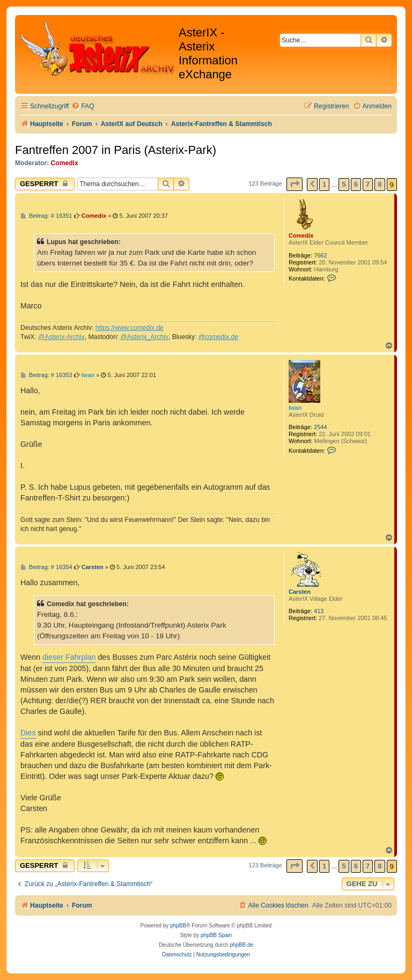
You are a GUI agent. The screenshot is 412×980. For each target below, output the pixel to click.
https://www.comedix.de (130, 328)
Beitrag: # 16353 (46, 375)
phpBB (178, 926)
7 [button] (368, 184)
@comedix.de (218, 337)
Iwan (295, 408)
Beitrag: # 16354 (46, 567)
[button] (295, 184)
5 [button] (344, 184)
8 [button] (380, 184)
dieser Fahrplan (69, 657)
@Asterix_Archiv (144, 337)
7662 (320, 255)
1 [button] (324, 184)
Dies (28, 733)
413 (319, 611)
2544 (320, 427)
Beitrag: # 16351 (46, 216)
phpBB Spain (216, 935)
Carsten (300, 592)
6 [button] (356, 184)
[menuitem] (83, 106)
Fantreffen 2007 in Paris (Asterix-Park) (116, 150)
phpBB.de (241, 945)
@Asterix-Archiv (61, 337)
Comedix (65, 163)
